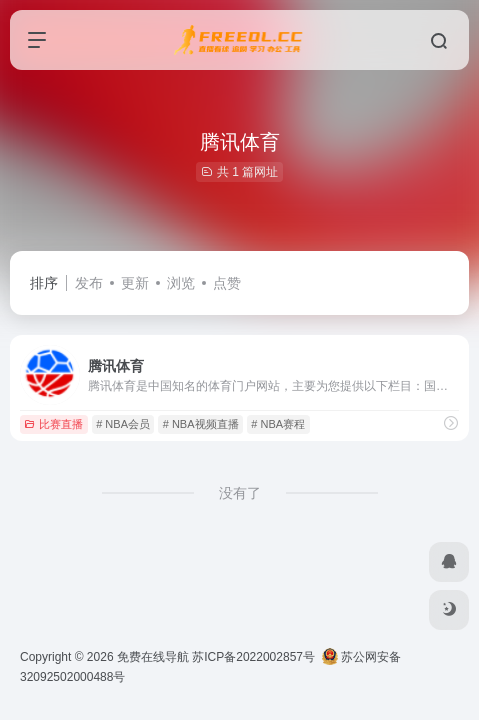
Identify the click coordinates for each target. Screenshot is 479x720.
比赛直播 (53, 424)
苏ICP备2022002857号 (253, 657)
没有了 (240, 493)
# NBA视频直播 (201, 424)
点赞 (227, 283)
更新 (135, 283)
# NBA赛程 (278, 424)
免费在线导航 (153, 657)
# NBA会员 (123, 424)
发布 (89, 283)
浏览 (181, 283)
